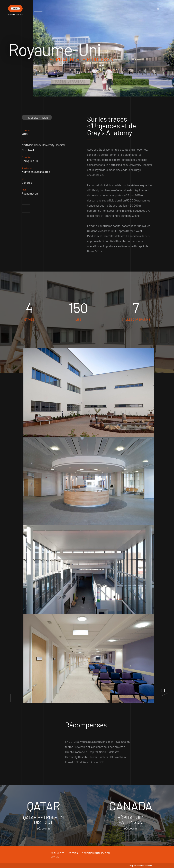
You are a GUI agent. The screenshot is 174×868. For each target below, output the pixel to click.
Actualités (57, 853)
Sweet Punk (147, 865)
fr (158, 9)
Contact (56, 857)
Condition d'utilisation (96, 853)
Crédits (73, 853)
